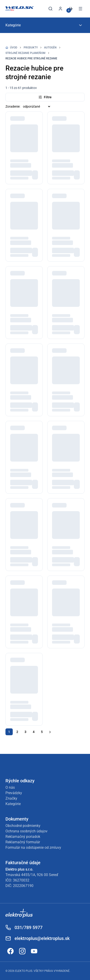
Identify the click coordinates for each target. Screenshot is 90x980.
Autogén (50, 48)
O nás (10, 787)
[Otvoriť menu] (80, 9)
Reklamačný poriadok (23, 837)
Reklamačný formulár (23, 842)
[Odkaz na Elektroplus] (45, 914)
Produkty (31, 48)
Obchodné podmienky (23, 826)
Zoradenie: (13, 106)
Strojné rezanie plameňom (25, 53)
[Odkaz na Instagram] (22, 951)
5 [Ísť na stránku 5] (42, 732)
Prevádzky (14, 793)
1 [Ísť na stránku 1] (9, 732)
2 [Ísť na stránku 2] (17, 732)
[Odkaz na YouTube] (34, 951)
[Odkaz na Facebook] (10, 951)
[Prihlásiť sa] (60, 9)
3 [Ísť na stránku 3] (25, 732)
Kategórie (13, 804)
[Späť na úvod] (20, 9)
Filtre (45, 97)
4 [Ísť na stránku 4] (34, 732)
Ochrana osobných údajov (26, 831)
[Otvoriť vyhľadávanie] (50, 9)
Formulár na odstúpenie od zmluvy (33, 847)
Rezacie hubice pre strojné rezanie (31, 58)
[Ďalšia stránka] (50, 732)
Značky (11, 798)
